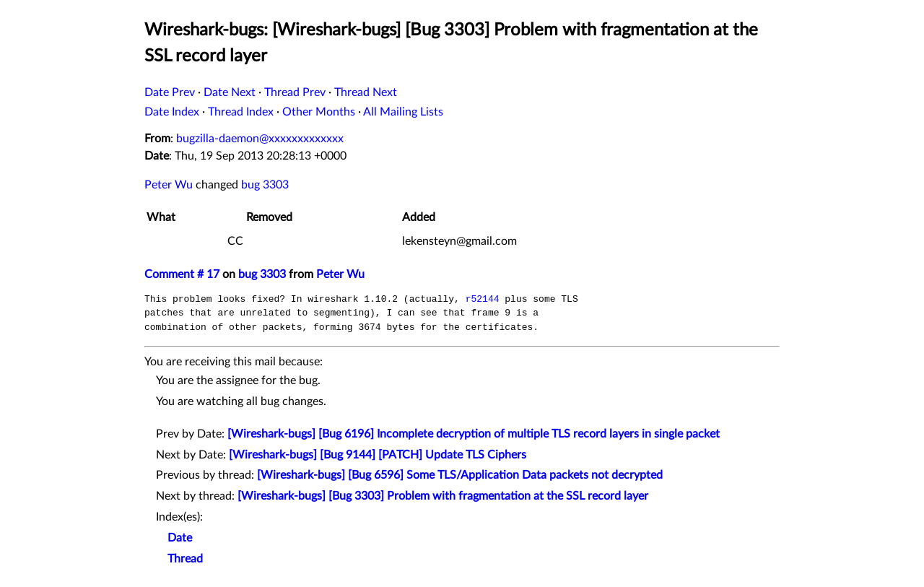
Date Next (230, 92)
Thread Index (241, 112)
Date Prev (170, 92)
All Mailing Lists (403, 112)
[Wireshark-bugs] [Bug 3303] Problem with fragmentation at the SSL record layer (443, 496)
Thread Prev (295, 92)
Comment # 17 (182, 274)
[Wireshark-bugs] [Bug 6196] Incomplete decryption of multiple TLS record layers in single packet (474, 434)
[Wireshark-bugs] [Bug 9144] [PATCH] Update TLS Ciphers (378, 455)
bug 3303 (265, 185)
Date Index (172, 112)
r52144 (483, 299)
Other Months (319, 112)
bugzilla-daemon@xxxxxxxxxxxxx (260, 139)
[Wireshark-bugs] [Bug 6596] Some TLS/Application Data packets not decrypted (460, 475)
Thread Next (366, 92)
